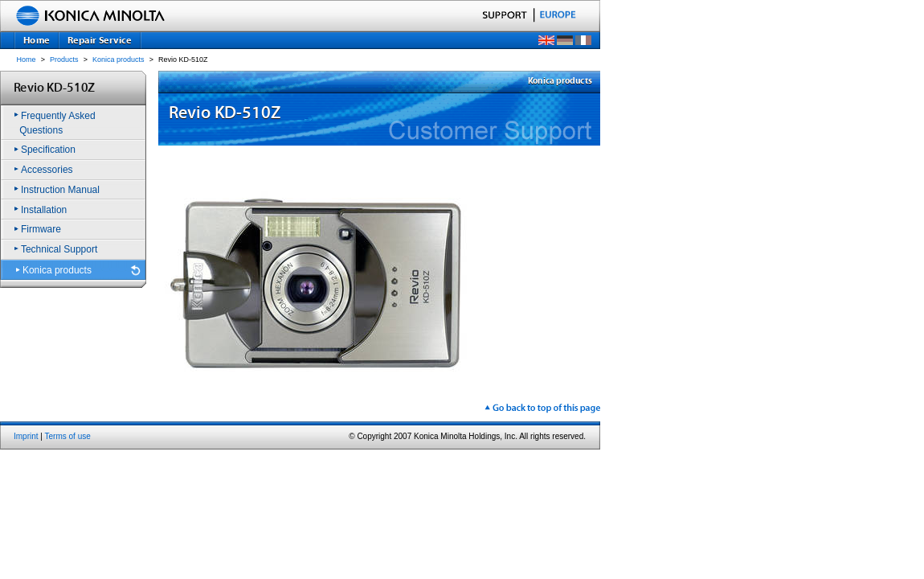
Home (27, 60)
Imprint (26, 436)
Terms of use (68, 436)
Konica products (119, 60)
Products (64, 60)
